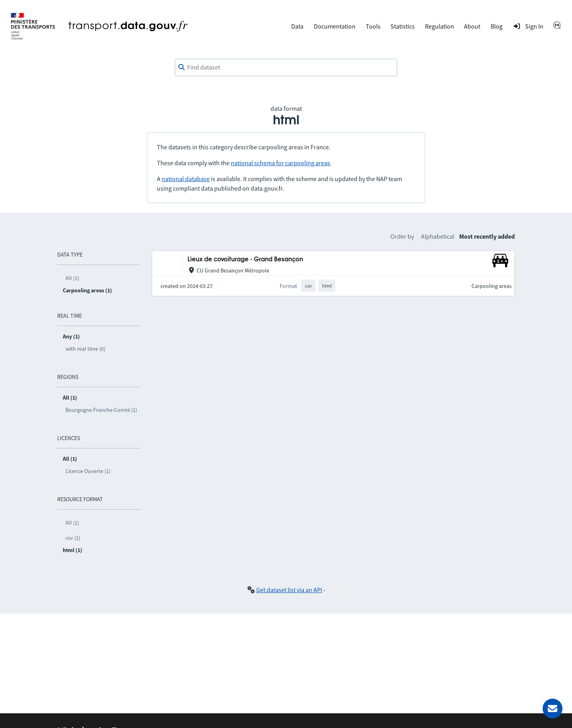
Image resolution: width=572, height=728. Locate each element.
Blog (497, 26)
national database (186, 179)
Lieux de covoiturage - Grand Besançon (245, 260)
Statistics (403, 26)
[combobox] (286, 68)
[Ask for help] (553, 709)
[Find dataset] (286, 68)
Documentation (335, 26)
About (472, 26)
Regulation (440, 26)
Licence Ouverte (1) (88, 471)
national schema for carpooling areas (280, 163)
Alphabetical (438, 236)
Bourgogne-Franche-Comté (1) (101, 410)
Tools (373, 26)
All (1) (72, 278)
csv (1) (73, 538)
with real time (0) (85, 349)
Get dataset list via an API (289, 590)
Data (297, 26)
